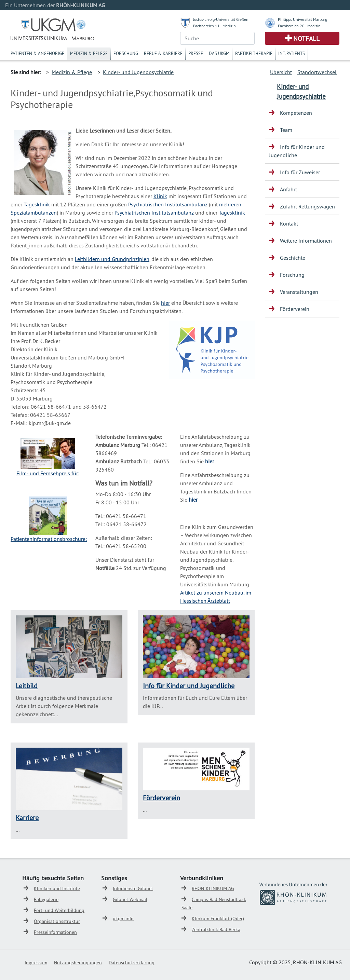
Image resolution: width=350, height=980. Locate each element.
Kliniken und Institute (57, 888)
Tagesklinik (37, 204)
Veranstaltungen (299, 292)
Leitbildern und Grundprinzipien (112, 259)
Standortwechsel (317, 72)
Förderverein (161, 798)
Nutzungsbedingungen (78, 963)
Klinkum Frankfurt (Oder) (218, 918)
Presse (196, 53)
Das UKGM (219, 53)
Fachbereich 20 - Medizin (299, 26)
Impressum (36, 963)
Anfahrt (288, 189)
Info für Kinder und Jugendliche (189, 686)
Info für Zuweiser (300, 172)
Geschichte (293, 258)
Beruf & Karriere (163, 53)
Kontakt (289, 223)
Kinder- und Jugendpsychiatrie (138, 72)
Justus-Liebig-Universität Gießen (221, 19)
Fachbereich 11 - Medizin (214, 26)
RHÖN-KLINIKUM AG (213, 888)
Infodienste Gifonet (133, 888)
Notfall (306, 39)
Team (286, 130)
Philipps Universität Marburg (302, 19)
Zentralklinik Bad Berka (216, 929)
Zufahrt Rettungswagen (307, 206)
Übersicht (281, 72)
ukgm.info (123, 918)
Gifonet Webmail (130, 899)
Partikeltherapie (254, 53)
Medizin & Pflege (89, 53)
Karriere (27, 818)
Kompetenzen (296, 113)
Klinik (160, 196)
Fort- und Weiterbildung (59, 910)
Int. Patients (292, 53)
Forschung (126, 53)
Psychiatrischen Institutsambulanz (168, 204)
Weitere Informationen (306, 241)
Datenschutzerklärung (132, 963)
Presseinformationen (55, 932)
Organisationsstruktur (57, 921)
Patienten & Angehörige (37, 53)
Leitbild (27, 686)
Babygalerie (46, 899)
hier (165, 303)
